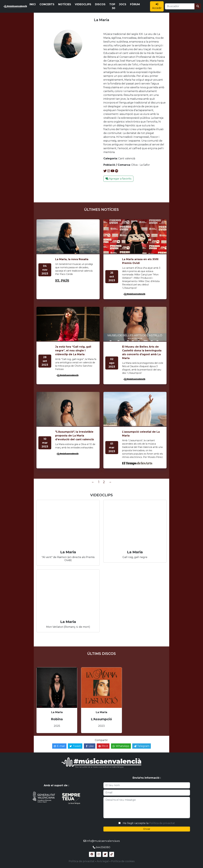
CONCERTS (47, 4)
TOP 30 (112, 6)
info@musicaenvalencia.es (103, 841)
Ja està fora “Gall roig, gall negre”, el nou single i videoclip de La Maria (73, 351)
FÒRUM (135, 4)
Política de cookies (123, 861)
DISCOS (100, 4)
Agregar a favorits (118, 179)
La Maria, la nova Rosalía (72, 259)
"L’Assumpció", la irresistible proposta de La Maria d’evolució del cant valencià (74, 436)
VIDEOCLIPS (83, 4)
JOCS (123, 4)
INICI (33, 4)
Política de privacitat (162, 823)
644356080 (103, 847)
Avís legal (103, 861)
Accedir (157, 6)
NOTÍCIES (65, 4)
